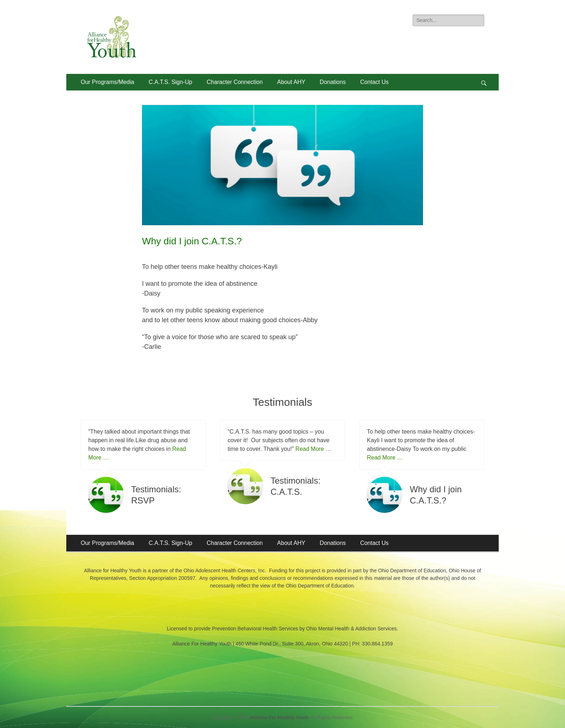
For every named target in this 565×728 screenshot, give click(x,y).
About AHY (291, 82)
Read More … (313, 449)
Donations (333, 82)
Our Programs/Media (108, 82)
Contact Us (374, 82)
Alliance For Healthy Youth (279, 717)
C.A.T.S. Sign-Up (171, 82)
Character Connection (235, 82)
